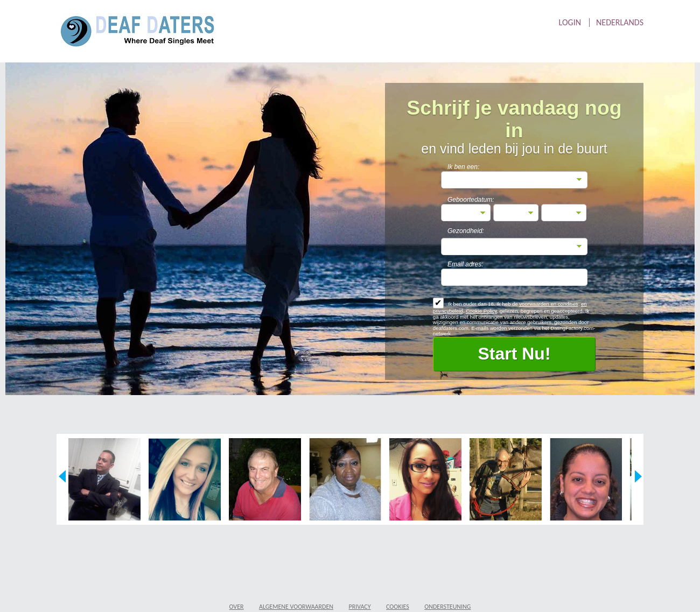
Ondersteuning (447, 607)
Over (237, 607)
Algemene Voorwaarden (296, 607)
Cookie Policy (481, 311)
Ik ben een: (463, 167)
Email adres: (465, 264)
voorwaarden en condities (548, 304)
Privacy (360, 607)
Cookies (398, 607)
